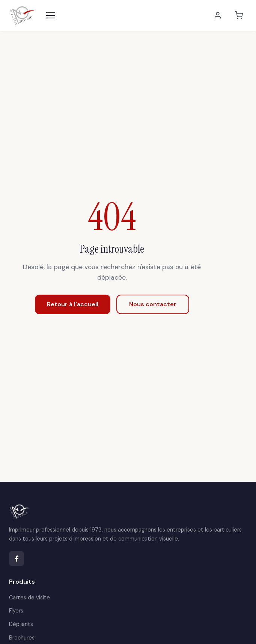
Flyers (16, 611)
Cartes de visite (29, 598)
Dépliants (21, 624)
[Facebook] (17, 559)
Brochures (22, 638)
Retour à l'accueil (73, 304)
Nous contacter (153, 304)
